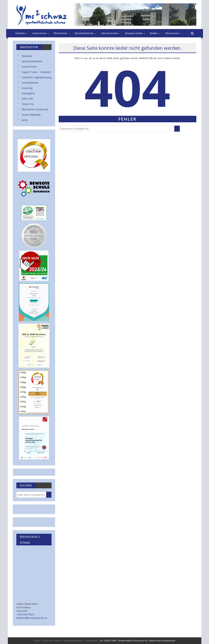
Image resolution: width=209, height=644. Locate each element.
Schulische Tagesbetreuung (36, 77)
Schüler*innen (29, 67)
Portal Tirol (28, 104)
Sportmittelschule (84, 33)
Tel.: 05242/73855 (108, 640)
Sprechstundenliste (32, 61)
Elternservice (172, 33)
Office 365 (27, 99)
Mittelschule (60, 33)
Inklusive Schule (109, 33)
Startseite (27, 56)
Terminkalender (30, 83)
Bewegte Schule (134, 33)
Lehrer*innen (39, 33)
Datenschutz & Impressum (162, 640)
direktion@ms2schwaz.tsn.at (32, 618)
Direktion (20, 33)
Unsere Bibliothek (31, 115)
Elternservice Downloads (35, 109)
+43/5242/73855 (25, 614)
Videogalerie (28, 93)
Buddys (154, 33)
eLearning (27, 88)
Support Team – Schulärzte (36, 72)
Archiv (25, 120)
